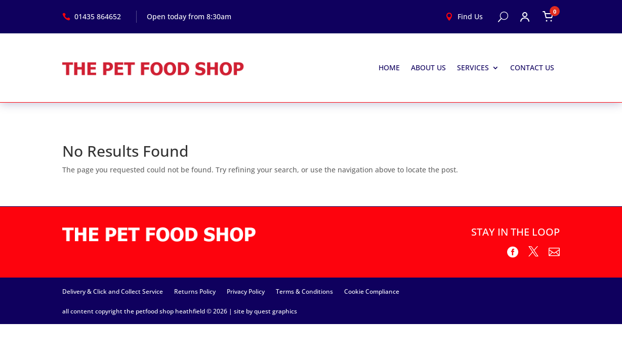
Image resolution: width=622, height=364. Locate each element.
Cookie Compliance (372, 291)
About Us (428, 67)
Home (389, 67)
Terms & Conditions (304, 291)
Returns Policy (195, 291)
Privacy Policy (246, 291)
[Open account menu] (525, 17)
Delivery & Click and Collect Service (113, 291)
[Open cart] (548, 17)
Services (473, 67)
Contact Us (532, 67)
